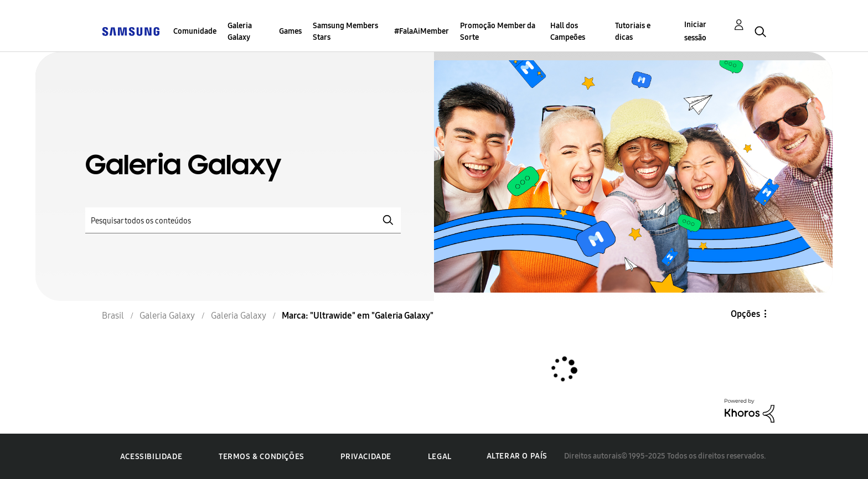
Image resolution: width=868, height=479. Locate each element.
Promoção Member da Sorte (498, 32)
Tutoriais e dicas (633, 32)
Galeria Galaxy (240, 32)
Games (290, 31)
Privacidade (366, 457)
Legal (440, 457)
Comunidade (195, 31)
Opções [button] (745, 314)
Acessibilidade (151, 457)
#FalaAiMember (422, 31)
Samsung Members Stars (345, 32)
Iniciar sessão (695, 31)
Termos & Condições (262, 457)
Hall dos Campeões (568, 32)
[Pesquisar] (243, 220)
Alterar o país (517, 456)
